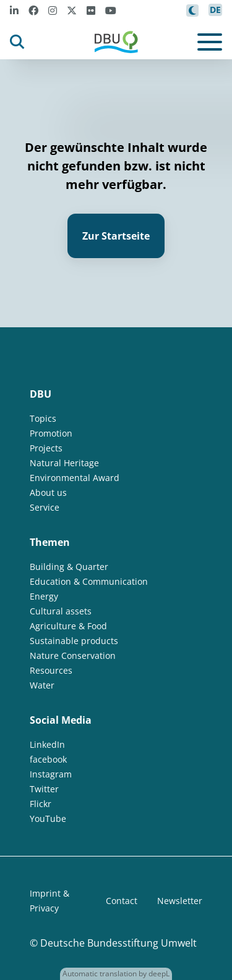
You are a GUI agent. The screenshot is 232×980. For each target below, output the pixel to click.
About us (48, 492)
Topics (43, 418)
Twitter (44, 789)
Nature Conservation (73, 655)
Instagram (51, 774)
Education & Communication (89, 581)
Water (42, 685)
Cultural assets (61, 611)
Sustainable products (74, 641)
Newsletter (180, 901)
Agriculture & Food (68, 626)
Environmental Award (75, 478)
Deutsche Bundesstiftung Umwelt (118, 943)
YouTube (48, 819)
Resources (51, 670)
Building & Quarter (69, 567)
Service (45, 507)
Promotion (51, 433)
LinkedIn (47, 744)
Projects (46, 448)
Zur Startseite (116, 236)
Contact (122, 901)
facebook (48, 759)
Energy (44, 596)
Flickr (41, 804)
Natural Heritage (64, 463)
